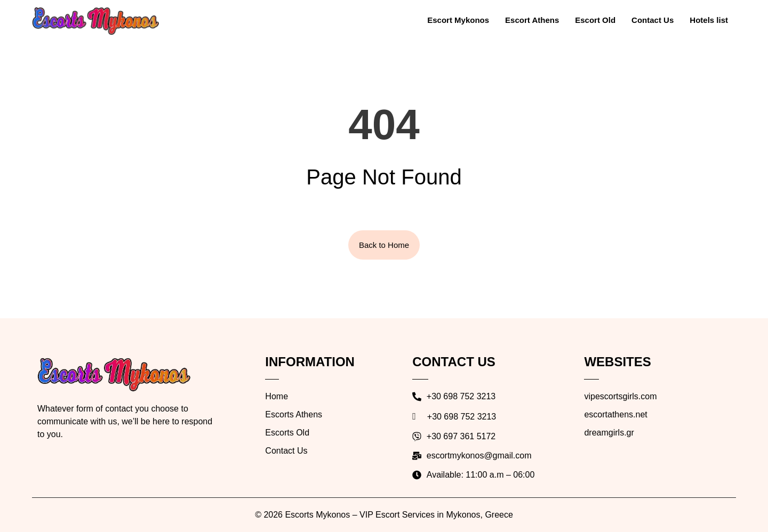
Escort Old (595, 20)
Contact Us (653, 20)
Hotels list (709, 20)
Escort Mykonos (458, 20)
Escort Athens (532, 20)
